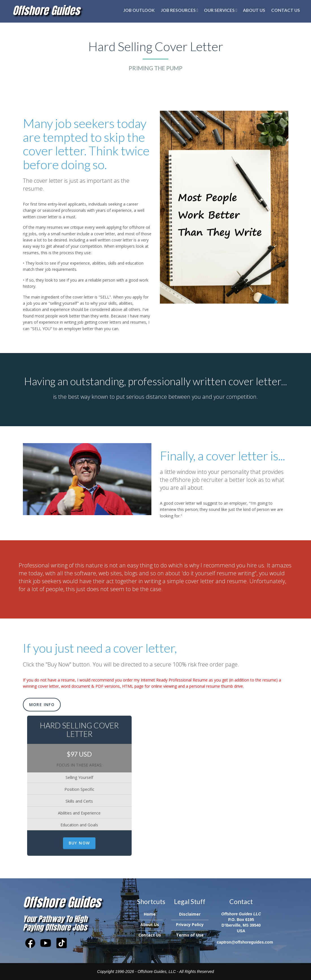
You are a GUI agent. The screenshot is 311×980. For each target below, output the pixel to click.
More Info (42, 704)
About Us (254, 10)
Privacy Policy (190, 925)
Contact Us (286, 10)
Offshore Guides (46, 10)
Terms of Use (190, 935)
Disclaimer (190, 914)
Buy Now (79, 843)
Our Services (221, 10)
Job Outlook (139, 10)
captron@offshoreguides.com (245, 942)
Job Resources (180, 10)
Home (150, 914)
